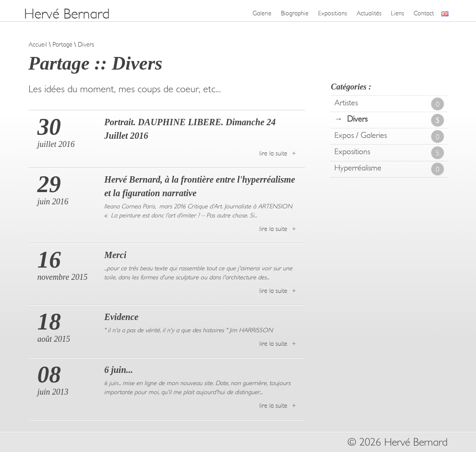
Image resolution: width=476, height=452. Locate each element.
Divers (396, 120)
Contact (424, 14)
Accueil (38, 45)
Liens (397, 14)
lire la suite (273, 154)
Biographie (295, 14)
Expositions (333, 14)
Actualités (369, 14)
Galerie (262, 14)
